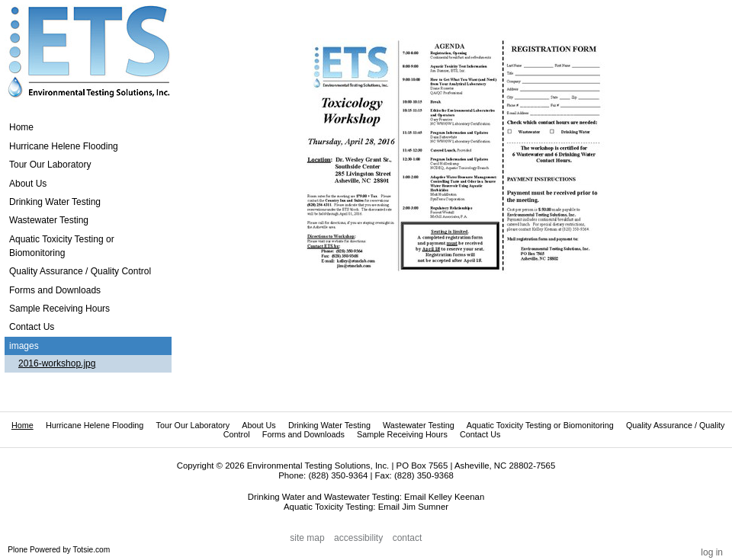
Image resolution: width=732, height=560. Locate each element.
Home (21, 127)
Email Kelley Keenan (444, 497)
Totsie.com (92, 550)
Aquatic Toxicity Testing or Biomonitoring (540, 425)
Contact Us (480, 434)
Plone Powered (34, 550)
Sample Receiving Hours (402, 434)
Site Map (307, 538)
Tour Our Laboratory (193, 425)
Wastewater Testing (419, 425)
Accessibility (358, 538)
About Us (258, 425)
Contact (408, 538)
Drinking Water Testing (329, 425)
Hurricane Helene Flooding (95, 425)
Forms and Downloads (303, 434)
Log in (712, 552)
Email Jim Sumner (413, 507)
